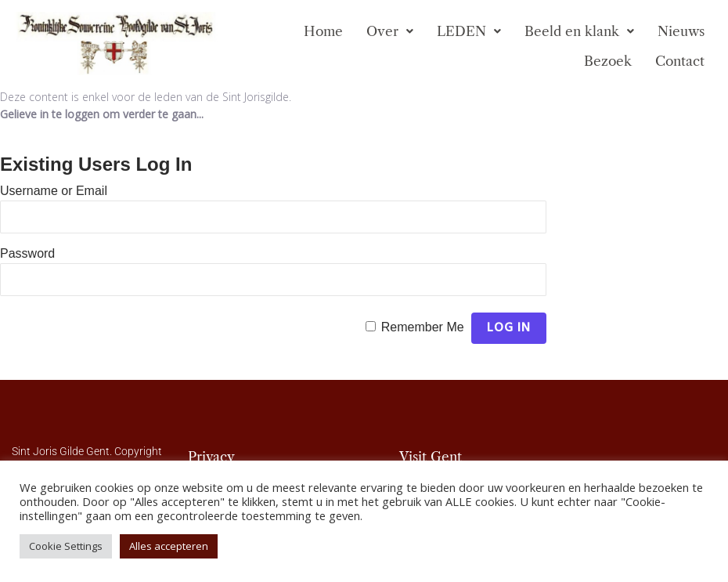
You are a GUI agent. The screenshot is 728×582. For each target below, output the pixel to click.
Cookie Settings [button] (66, 546)
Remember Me (423, 327)
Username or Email (54, 191)
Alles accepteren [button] (169, 546)
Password (27, 253)
